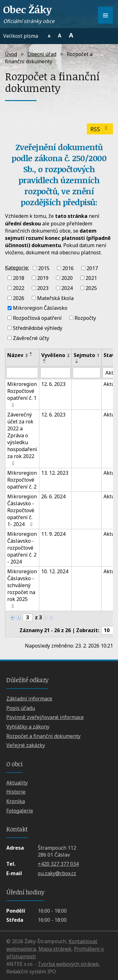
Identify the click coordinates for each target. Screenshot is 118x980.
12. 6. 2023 (53, 384)
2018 (19, 278)
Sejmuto (87, 355)
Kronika (16, 801)
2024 (67, 288)
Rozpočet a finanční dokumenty (43, 736)
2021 (91, 278)
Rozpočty (85, 318)
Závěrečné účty (31, 338)
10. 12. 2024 (55, 571)
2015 (44, 268)
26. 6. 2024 (53, 496)
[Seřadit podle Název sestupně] (31, 355)
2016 (68, 268)
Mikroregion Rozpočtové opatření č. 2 (22, 480)
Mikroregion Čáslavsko (40, 308)
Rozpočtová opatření (37, 318)
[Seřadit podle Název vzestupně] (31, 353)
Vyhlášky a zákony (28, 727)
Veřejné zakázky (26, 745)
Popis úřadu (21, 708)
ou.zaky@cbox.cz (57, 873)
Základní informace (29, 699)
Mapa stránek (55, 949)
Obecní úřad (42, 54)
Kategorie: (17, 268)
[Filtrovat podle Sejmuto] (87, 373)
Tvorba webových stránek (68, 964)
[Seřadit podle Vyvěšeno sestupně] (45, 362)
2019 (43, 278)
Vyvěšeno (55, 355)
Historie (16, 792)
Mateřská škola (55, 298)
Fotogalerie (20, 811)
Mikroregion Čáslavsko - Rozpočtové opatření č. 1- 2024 (22, 510)
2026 (19, 298)
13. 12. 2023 (55, 473)
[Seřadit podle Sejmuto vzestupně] (77, 360)
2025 (91, 288)
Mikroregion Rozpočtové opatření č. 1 (22, 394)
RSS (100, 129)
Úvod (11, 54)
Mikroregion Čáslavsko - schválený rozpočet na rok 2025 (22, 588)
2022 (19, 288)
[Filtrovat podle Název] (22, 373)
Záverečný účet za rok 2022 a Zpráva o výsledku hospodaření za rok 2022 (22, 439)
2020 (67, 278)
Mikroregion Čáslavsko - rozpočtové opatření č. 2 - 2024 (22, 548)
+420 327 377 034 (58, 864)
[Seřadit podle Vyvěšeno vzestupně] (45, 360)
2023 (43, 288)
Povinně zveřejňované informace (45, 717)
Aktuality (17, 783)
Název (17, 355)
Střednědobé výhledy (38, 328)
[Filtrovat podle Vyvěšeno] (55, 373)
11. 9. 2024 (53, 534)
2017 (92, 268)
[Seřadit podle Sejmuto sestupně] (77, 362)
